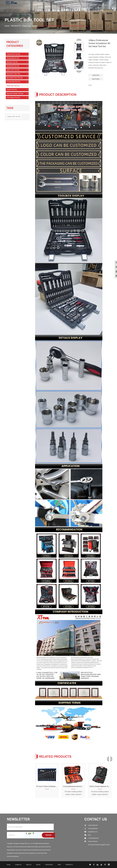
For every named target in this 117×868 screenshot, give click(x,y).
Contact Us (102, 5)
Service (85, 5)
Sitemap (47, 843)
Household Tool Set (13, 66)
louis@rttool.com (93, 832)
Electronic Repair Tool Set (15, 93)
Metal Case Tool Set (13, 70)
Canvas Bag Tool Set (13, 82)
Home (54, 5)
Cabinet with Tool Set (13, 54)
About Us (93, 5)
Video (69, 5)
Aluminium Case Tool (13, 74)
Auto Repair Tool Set (13, 97)
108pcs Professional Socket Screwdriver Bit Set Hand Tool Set (65, 26)
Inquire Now (96, 75)
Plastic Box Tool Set (31, 26)
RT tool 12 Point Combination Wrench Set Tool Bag (55, 787)
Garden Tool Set (12, 90)
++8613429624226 (93, 838)
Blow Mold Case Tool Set (15, 78)
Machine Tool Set (12, 62)
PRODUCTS (61, 5)
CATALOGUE (77, 5)
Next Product (96, 79)
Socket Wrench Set (13, 58)
